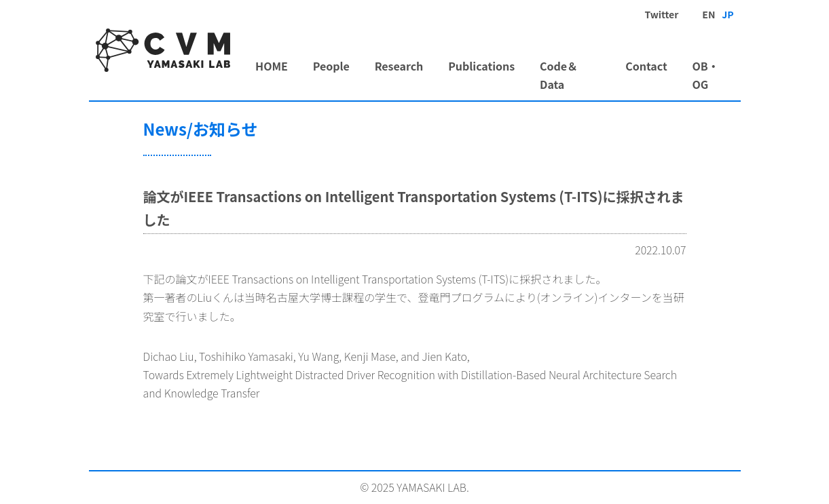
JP (727, 14)
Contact (646, 66)
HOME (272, 66)
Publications (481, 66)
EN (708, 14)
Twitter (661, 14)
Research (399, 66)
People (331, 66)
